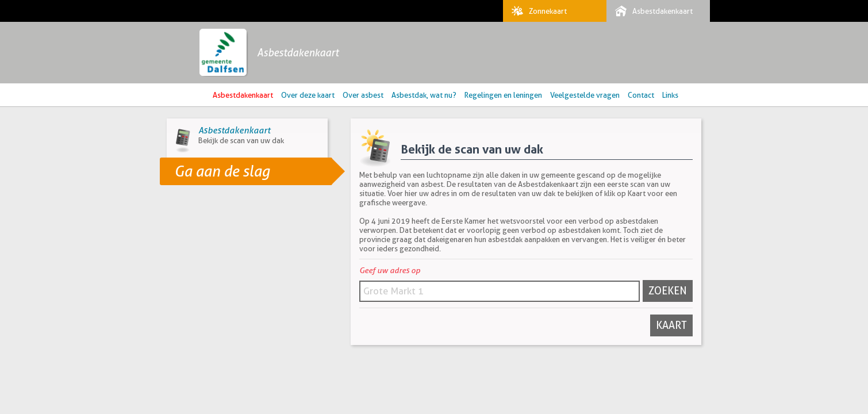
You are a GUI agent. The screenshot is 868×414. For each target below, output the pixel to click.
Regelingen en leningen (503, 95)
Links (670, 95)
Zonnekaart (536, 11)
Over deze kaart (308, 95)
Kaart (671, 325)
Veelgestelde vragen (585, 95)
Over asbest (363, 95)
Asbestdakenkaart (651, 11)
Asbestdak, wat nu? (424, 95)
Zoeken (668, 291)
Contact (641, 95)
